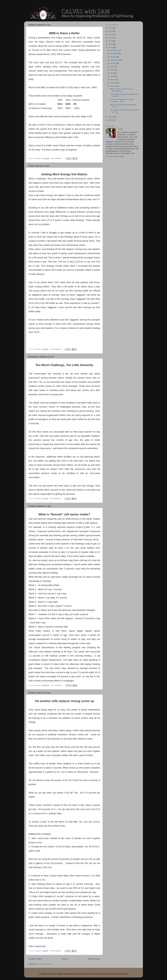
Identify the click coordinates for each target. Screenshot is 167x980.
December (114, 50)
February (114, 83)
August (113, 63)
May (112, 73)
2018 (110, 35)
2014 (110, 47)
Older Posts (94, 959)
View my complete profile (115, 156)
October (114, 57)
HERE (37, 332)
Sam (121, 129)
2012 (110, 120)
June (112, 70)
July (112, 67)
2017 (110, 38)
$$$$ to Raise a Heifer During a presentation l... (122, 90)
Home (65, 959)
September (115, 60)
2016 (110, 41)
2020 (110, 28)
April (112, 76)
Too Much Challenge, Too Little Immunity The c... (121, 100)
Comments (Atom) (46, 964)
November (114, 54)
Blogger (125, 974)
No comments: (57, 158)
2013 (110, 117)
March (113, 80)
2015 (110, 44)
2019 (110, 31)
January (114, 86)
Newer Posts (35, 959)
